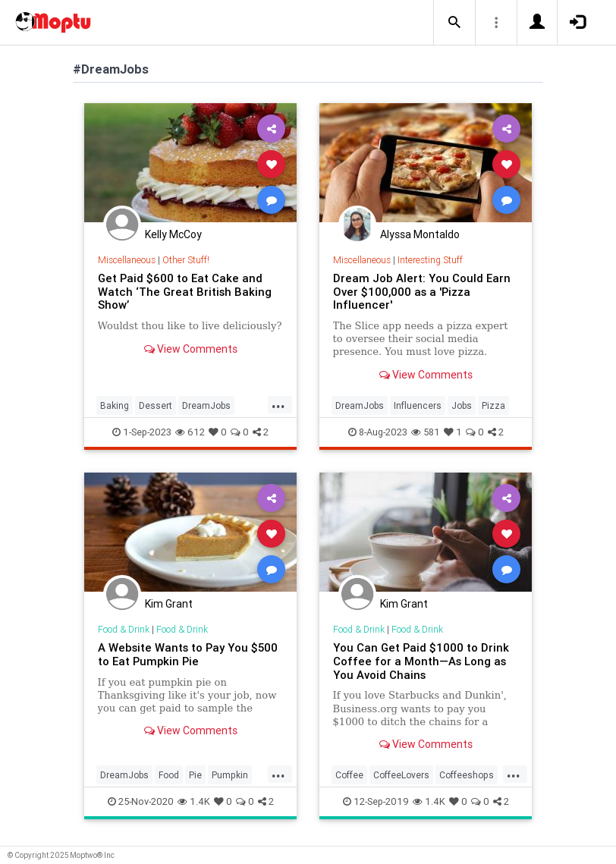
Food (169, 775)
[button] (454, 23)
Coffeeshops (467, 775)
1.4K (194, 801)
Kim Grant (169, 604)
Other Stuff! (186, 260)
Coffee (349, 775)
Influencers (418, 405)
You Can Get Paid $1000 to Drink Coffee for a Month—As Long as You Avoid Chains (421, 661)
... (278, 404)
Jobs (462, 405)
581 (426, 432)
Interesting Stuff (430, 260)
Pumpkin (230, 775)
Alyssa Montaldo (420, 234)
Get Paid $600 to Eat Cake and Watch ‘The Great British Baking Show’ (185, 292)
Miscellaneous (127, 260)
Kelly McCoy (173, 234)
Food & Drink (124, 629)
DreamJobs (206, 405)
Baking (115, 405)
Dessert (156, 405)
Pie (195, 775)
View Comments (191, 349)
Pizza (493, 405)
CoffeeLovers (401, 775)
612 (190, 432)
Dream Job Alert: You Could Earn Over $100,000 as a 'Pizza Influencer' (422, 292)
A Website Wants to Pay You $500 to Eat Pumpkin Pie (188, 654)
